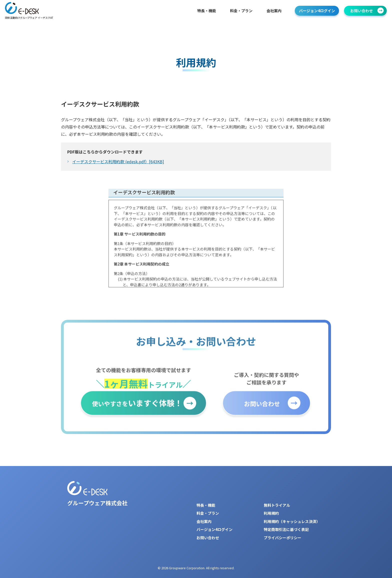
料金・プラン (241, 11)
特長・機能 (207, 11)
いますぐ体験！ (137, 407)
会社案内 (274, 11)
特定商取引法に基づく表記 (286, 529)
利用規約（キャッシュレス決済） (292, 521)
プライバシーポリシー (282, 538)
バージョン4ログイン (317, 11)
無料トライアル (277, 505)
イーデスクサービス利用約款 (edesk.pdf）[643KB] (118, 162)
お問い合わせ (361, 11)
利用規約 (271, 513)
